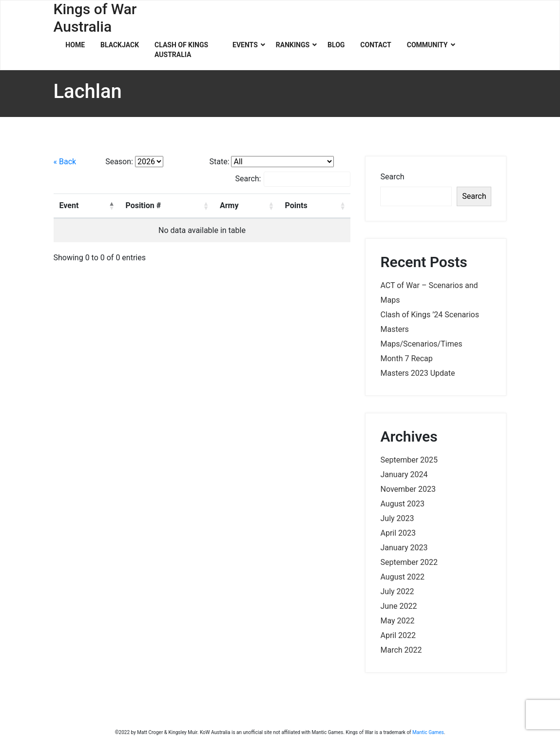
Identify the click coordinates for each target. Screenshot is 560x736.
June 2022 (398, 606)
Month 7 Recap (406, 358)
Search (392, 177)
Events (245, 45)
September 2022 (409, 562)
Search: (293, 179)
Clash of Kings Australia (181, 50)
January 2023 (404, 548)
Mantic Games (428, 732)
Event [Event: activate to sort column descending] (69, 205)
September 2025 (409, 460)
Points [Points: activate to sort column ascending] (296, 205)
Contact (376, 45)
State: (219, 162)
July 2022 (397, 591)
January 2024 (404, 475)
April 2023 (398, 533)
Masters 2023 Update (417, 373)
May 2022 (397, 621)
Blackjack (120, 45)
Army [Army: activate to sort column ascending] (229, 205)
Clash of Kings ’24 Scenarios (429, 315)
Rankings (293, 45)
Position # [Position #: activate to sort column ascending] (143, 205)
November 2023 (408, 489)
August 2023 (402, 504)
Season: (119, 162)
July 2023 (397, 518)
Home (75, 45)
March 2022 (401, 650)
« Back (65, 162)
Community (427, 45)
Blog (336, 45)
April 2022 (398, 635)
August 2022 (402, 577)
